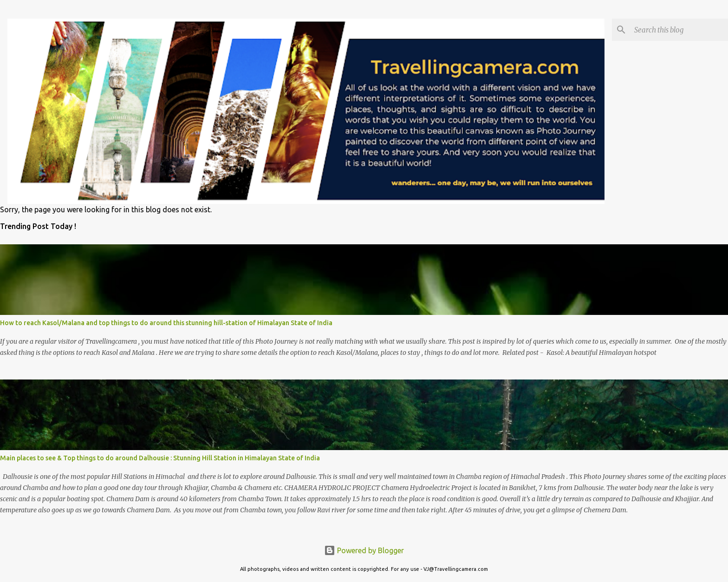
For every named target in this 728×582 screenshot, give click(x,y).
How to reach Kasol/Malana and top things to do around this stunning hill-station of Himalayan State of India (166, 323)
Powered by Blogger (364, 550)
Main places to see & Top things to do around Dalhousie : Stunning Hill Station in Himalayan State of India (160, 458)
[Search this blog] (679, 30)
